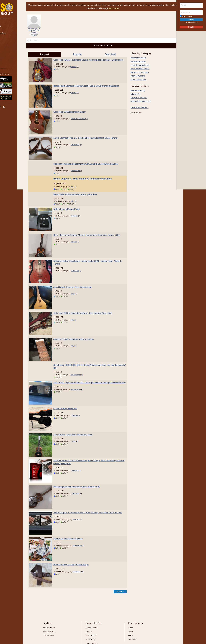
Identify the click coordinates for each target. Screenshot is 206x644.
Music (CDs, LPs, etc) (138, 72)
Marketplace (12, 33)
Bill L (76, 179)
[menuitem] (15, 26)
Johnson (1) (134, 94)
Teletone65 (79, 260)
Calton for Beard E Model (69, 389)
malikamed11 (79, 357)
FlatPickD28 (79, 139)
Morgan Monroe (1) (137, 98)
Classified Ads (54, 599)
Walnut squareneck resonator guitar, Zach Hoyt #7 (80, 461)
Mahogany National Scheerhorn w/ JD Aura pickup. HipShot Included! (89, 157)
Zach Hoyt (79, 468)
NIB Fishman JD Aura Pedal (70, 202)
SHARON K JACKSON (82, 115)
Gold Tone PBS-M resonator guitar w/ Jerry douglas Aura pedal (86, 299)
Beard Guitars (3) (136, 90)
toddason (79, 447)
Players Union (93, 595)
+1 (86, 541)
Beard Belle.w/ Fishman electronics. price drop (79, 187)
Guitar (129, 603)
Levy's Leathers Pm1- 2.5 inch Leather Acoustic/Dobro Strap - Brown (89, 133)
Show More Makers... (138, 108)
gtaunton (77, 70)
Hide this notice (121, 9)
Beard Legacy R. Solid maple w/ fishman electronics (86, 172)
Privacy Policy (95, 623)
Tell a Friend (93, 603)
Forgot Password (191, 22)
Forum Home (53, 595)
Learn (9, 40)
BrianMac (78, 209)
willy (76, 305)
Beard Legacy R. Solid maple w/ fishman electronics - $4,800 (40, 32)
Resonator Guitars (137, 58)
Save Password (186, 16)
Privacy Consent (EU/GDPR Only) (117, 623)
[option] (39, 25)
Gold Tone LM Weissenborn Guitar (73, 108)
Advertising (92, 607)
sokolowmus (81, 517)
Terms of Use (81, 623)
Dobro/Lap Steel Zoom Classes (72, 510)
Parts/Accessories (136, 61)
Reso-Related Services (138, 69)
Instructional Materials (138, 65)
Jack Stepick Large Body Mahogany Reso (77, 413)
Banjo (129, 595)
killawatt (78, 396)
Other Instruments (137, 79)
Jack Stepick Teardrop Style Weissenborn (76, 274)
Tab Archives (53, 603)
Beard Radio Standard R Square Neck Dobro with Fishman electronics (90, 84)
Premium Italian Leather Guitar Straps (75, 534)
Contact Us (92, 615)
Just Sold (110, 54)
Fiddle (129, 599)
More (8, 54)
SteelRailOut (79, 163)
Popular (79, 54)
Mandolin (131, 607)
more (118, 559)
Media (9, 47)
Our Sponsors (93, 611)
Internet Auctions (136, 76)
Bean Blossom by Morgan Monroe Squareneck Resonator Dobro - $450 (90, 226)
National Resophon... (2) (139, 101)
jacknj (76, 281)
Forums (10, 26)
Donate (91, 599)
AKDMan (78, 233)
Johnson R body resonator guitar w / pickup (77, 323)
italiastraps (80, 541)
